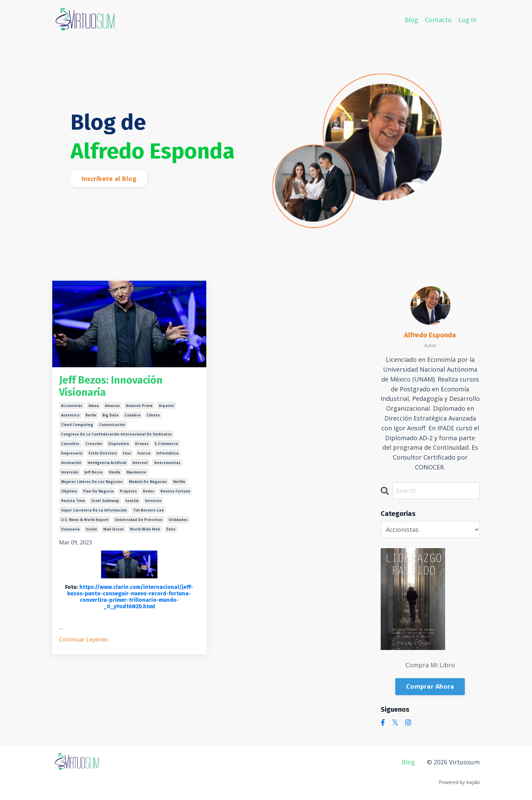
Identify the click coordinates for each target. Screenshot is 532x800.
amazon (112, 406)
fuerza (144, 453)
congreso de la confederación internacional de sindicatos (117, 434)
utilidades (178, 520)
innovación (71, 463)
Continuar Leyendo (83, 639)
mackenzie (136, 472)
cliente (153, 415)
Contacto (438, 20)
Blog (411, 20)
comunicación (112, 425)
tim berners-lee (148, 510)
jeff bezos (94, 472)
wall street (113, 529)
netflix (179, 482)
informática (167, 453)
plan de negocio (98, 491)
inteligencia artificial (107, 463)
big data (110, 415)
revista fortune (175, 491)
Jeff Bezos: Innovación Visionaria (111, 386)
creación (94, 444)
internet (140, 463)
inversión (70, 472)
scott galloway (105, 501)
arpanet (166, 406)
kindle (115, 472)
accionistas (72, 406)
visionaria (70, 529)
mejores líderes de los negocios (92, 482)
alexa (94, 406)
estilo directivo (103, 453)
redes (149, 491)
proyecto (128, 491)
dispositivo (119, 444)
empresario (72, 453)
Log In (467, 20)
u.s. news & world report (85, 520)
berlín (91, 415)
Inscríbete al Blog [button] (109, 179)
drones (142, 444)
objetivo (69, 491)
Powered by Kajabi (459, 782)
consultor (70, 444)
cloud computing (77, 425)
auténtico (70, 415)
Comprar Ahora (430, 686)
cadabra (132, 415)
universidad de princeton (139, 520)
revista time (73, 501)
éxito (171, 529)
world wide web (145, 529)
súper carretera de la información (94, 510)
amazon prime (139, 406)
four (127, 453)
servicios (153, 501)
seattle (132, 501)
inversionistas (167, 463)
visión (91, 529)
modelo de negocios (148, 482)
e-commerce (166, 444)
